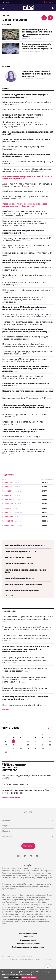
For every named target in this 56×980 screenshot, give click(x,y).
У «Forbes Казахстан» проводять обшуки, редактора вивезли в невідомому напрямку (25, 330)
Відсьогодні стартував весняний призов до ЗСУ (26, 110)
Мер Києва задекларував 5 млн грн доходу (23, 191)
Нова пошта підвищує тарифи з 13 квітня (22, 705)
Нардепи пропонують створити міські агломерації (28, 391)
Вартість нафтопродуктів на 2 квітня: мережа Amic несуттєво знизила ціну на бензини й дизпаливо (25, 369)
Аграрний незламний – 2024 (20, 578)
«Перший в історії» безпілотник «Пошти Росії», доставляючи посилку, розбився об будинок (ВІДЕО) (25, 452)
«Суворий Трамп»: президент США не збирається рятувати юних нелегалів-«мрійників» (27, 170)
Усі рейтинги (9, 595)
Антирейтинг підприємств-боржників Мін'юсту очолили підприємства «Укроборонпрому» (27, 261)
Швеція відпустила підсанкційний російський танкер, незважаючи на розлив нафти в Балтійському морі (24, 679)
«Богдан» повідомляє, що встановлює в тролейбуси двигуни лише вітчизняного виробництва (28, 323)
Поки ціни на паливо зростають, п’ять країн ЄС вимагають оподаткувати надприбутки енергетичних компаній (26, 649)
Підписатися (49, 2)
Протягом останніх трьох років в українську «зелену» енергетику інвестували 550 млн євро (26, 345)
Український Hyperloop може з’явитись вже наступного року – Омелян (25, 205)
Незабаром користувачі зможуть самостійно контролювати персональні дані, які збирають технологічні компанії (25, 214)
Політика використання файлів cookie (28, 947)
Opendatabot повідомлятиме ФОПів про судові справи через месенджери (25, 338)
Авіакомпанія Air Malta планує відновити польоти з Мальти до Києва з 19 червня (27, 185)
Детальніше (15, 977)
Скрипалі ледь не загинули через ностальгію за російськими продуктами (26, 155)
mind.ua (38, 886)
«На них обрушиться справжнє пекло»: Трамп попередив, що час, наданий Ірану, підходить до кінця (26, 638)
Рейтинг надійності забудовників (22, 591)
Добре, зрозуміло (29, 977)
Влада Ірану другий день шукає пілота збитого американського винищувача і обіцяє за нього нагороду (25, 660)
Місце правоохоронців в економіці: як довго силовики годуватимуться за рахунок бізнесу (37, 33)
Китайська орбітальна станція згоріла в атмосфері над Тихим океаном (23, 116)
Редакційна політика (28, 933)
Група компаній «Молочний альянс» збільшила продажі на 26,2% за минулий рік (25, 360)
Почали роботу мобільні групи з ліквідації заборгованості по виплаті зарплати (23, 377)
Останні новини (9, 611)
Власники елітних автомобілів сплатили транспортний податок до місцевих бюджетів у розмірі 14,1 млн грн (25, 223)
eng (7, 2)
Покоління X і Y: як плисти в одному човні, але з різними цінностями (36, 74)
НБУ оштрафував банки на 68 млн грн (21, 437)
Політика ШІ (28, 937)
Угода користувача (28, 940)
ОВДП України (8, 475)
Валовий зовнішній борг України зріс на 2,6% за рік (27, 398)
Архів (6, 16)
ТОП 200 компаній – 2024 (18, 558)
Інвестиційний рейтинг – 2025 (20, 551)
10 (6, 741)
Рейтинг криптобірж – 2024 (19, 564)
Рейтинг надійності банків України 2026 (25, 545)
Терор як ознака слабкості (15, 784)
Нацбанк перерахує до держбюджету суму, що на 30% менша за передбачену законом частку (27, 316)
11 (13, 741)
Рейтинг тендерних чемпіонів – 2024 (24, 585)
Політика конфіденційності (28, 944)
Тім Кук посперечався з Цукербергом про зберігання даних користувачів (24, 431)
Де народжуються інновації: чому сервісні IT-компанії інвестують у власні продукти (37, 46)
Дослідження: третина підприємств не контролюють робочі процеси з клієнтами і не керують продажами (25, 124)
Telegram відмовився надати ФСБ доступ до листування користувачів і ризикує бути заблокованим (24, 300)
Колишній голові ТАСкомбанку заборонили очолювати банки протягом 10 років (25, 308)
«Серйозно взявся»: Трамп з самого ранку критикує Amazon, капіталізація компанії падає (27, 406)
